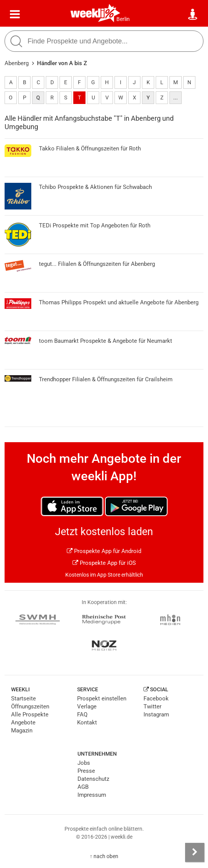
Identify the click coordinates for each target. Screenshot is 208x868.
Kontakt (87, 723)
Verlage (87, 707)
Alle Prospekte (30, 715)
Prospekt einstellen (102, 699)
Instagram (156, 715)
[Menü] (15, 14)
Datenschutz (93, 779)
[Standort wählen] (193, 14)
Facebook (156, 699)
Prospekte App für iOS (104, 563)
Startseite (23, 699)
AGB (83, 787)
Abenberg (17, 63)
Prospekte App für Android (104, 551)
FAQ (82, 715)
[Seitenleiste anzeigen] (195, 852)
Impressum (92, 795)
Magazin (22, 731)
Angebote (23, 723)
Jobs (84, 763)
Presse (86, 771)
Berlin (123, 19)
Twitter (152, 707)
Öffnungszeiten (30, 707)
